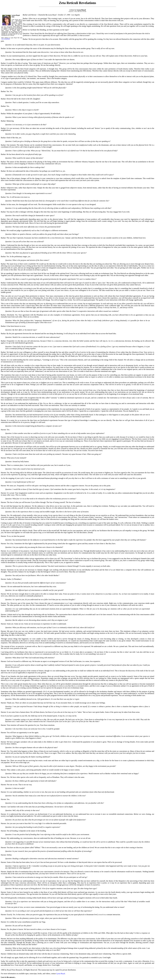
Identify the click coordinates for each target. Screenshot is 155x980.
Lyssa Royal (61, 974)
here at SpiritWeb (6, 39)
